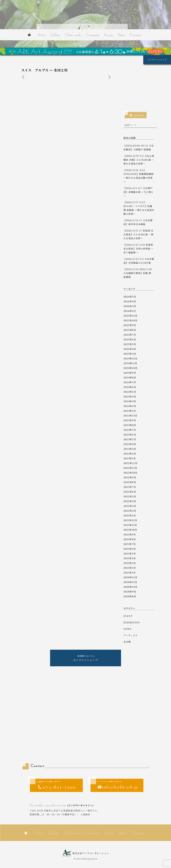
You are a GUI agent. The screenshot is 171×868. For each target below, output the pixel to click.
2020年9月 (130, 592)
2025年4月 (130, 349)
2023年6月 (130, 435)
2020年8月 (130, 596)
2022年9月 (130, 477)
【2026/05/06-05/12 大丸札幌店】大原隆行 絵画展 (139, 147)
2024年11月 (130, 363)
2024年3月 (130, 401)
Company (93, 35)
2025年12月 (130, 316)
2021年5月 (130, 553)
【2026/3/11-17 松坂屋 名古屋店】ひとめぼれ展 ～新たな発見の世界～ (138, 234)
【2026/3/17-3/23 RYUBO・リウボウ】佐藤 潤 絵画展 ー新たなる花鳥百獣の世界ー (139, 208)
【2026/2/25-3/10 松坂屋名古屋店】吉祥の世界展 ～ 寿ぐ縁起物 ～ (138, 249)
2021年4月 (130, 558)
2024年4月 (130, 396)
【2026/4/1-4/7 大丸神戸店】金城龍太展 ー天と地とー (138, 192)
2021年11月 (130, 525)
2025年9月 (130, 325)
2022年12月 (130, 463)
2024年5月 (130, 392)
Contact (135, 35)
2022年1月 (130, 515)
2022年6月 (130, 492)
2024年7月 (130, 382)
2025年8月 (130, 330)
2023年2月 (130, 454)
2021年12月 (130, 520)
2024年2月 (130, 406)
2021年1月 (130, 573)
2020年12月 (130, 577)
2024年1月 (130, 411)
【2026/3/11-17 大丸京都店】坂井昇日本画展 (138, 222)
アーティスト (131, 635)
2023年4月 (130, 444)
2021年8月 (130, 539)
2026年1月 (130, 311)
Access (109, 35)
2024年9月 (130, 373)
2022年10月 (130, 473)
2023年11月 (130, 416)
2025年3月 (130, 354)
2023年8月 (130, 425)
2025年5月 (130, 344)
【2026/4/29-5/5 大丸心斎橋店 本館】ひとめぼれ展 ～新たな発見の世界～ (139, 160)
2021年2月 (130, 568)
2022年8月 (130, 482)
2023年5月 (130, 439)
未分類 (127, 642)
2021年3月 (130, 563)
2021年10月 (130, 530)
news (127, 629)
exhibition (132, 622)
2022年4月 (130, 501)
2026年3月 (130, 306)
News (122, 35)
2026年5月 (130, 297)
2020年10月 (130, 587)
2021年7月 (130, 544)
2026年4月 (130, 301)
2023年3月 (130, 449)
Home (29, 35)
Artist (42, 35)
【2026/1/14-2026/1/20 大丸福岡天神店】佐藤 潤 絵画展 (138, 273)
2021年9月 (130, 534)
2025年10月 (130, 320)
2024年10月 (130, 368)
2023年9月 (130, 420)
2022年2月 (130, 511)
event (128, 616)
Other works (73, 35)
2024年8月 (130, 377)
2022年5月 (130, 496)
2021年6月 (130, 549)
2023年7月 (130, 430)
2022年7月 (130, 487)
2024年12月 (130, 358)
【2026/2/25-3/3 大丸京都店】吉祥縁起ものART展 (139, 261)
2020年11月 (130, 582)
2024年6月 (130, 387)
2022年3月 (130, 506)
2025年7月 (130, 335)
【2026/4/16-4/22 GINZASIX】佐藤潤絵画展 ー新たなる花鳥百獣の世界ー (139, 176)
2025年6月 (130, 339)
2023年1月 (130, 458)
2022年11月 (130, 468)
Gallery (55, 35)
